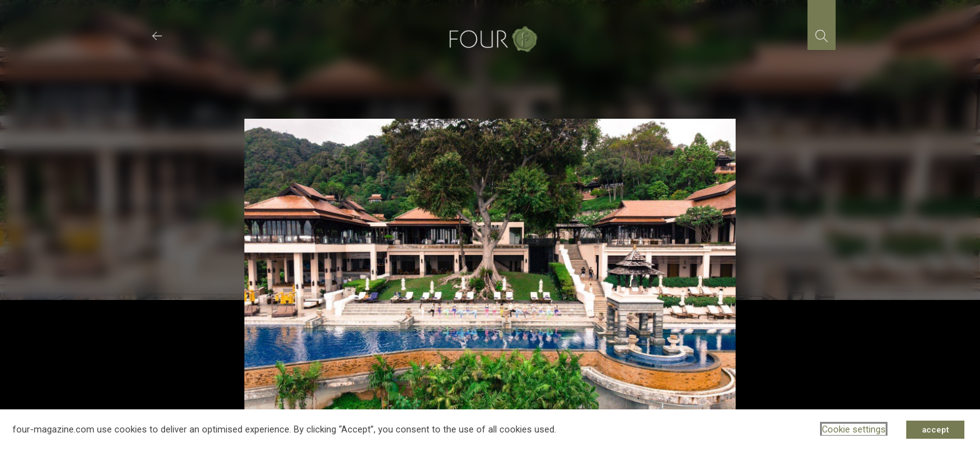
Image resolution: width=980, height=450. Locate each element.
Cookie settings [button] (854, 429)
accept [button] (935, 430)
